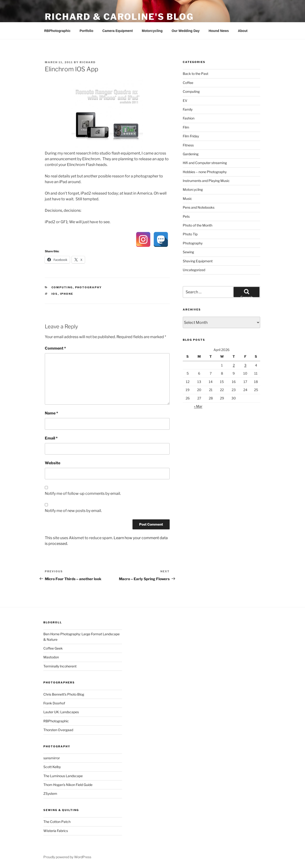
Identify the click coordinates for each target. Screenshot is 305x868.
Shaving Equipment (198, 261)
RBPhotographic (57, 31)
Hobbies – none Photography (205, 172)
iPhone (67, 294)
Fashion (189, 118)
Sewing (188, 252)
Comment (55, 348)
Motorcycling (152, 31)
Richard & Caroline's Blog (119, 17)
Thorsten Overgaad (58, 730)
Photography (89, 287)
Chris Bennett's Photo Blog (64, 694)
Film (186, 127)
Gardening (191, 154)
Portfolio (86, 31)
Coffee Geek (53, 648)
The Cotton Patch (57, 822)
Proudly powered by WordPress (67, 857)
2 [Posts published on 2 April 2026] (234, 365)
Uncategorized (194, 270)
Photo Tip (190, 234)
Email (51, 438)
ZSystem (50, 793)
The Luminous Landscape (63, 776)
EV (185, 101)
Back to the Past (196, 74)
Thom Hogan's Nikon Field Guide (68, 785)
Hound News (219, 31)
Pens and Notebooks (199, 207)
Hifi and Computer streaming (205, 163)
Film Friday (191, 136)
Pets (186, 216)
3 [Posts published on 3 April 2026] (245, 365)
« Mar (198, 406)
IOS (55, 294)
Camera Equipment (118, 31)
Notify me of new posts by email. (73, 511)
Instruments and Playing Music (206, 181)
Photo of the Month (198, 225)
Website (53, 463)
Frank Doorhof (54, 703)
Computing (62, 287)
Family (188, 109)
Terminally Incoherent (60, 666)
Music (187, 199)
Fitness (188, 145)
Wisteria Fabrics (56, 831)
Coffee (188, 83)
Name (51, 413)
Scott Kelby (52, 767)
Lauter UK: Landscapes (61, 712)
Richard (88, 62)
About (243, 31)
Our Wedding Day (186, 31)
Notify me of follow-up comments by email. (83, 493)
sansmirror (52, 758)
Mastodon (51, 657)
